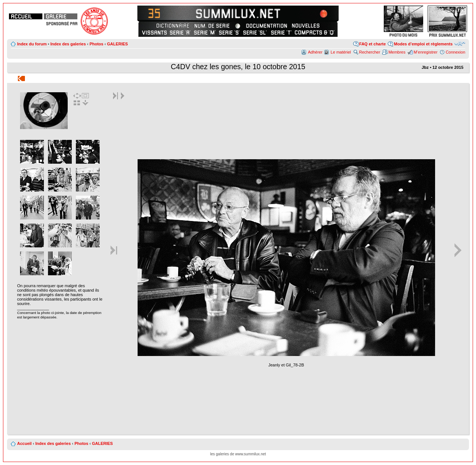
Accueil (24, 443)
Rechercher (370, 52)
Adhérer (315, 52)
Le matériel (341, 52)
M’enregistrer (425, 52)
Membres (397, 52)
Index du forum (32, 44)
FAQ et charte (373, 44)
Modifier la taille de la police (460, 44)
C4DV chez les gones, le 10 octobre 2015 (238, 67)
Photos (97, 44)
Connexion (455, 52)
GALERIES (118, 44)
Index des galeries (68, 44)
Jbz (425, 67)
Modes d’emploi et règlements (423, 44)
